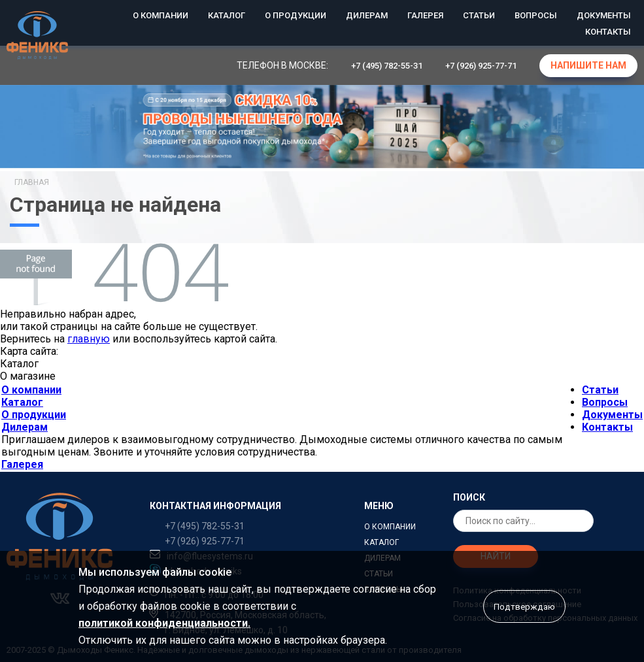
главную (89, 339)
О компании (161, 15)
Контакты (608, 32)
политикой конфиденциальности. (164, 623)
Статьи (479, 15)
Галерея (425, 15)
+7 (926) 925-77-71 (481, 66)
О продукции (296, 15)
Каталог (227, 15)
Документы (604, 15)
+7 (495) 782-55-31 (387, 66)
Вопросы (536, 15)
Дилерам (367, 15)
